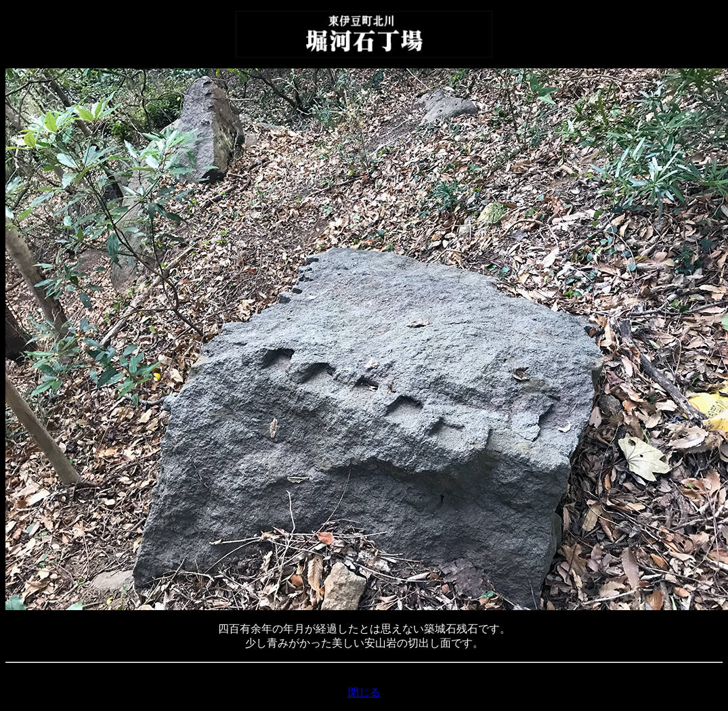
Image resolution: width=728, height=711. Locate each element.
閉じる (364, 692)
